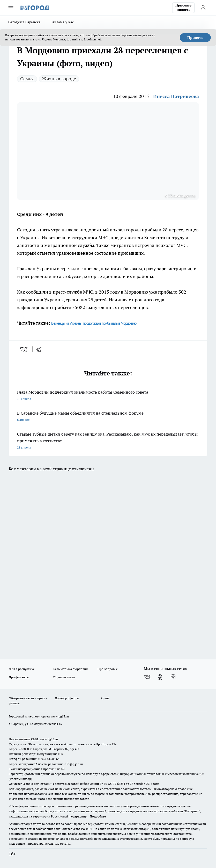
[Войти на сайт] (203, 8)
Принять (195, 38)
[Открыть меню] (11, 8)
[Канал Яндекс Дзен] (173, 677)
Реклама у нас (62, 22)
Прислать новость (183, 8)
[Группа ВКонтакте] (147, 677)
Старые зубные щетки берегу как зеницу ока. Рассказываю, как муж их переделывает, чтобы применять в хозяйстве (108, 441)
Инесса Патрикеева (176, 96)
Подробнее (98, 816)
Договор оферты (67, 698)
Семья (27, 79)
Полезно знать (64, 677)
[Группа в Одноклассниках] (160, 677)
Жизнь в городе (59, 79)
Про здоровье (108, 669)
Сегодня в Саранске (24, 22)
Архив (105, 698)
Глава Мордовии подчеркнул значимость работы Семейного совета (108, 396)
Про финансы (19, 677)
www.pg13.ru (60, 716)
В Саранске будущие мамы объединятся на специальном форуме (108, 417)
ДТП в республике (22, 669)
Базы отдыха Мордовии (70, 669)
